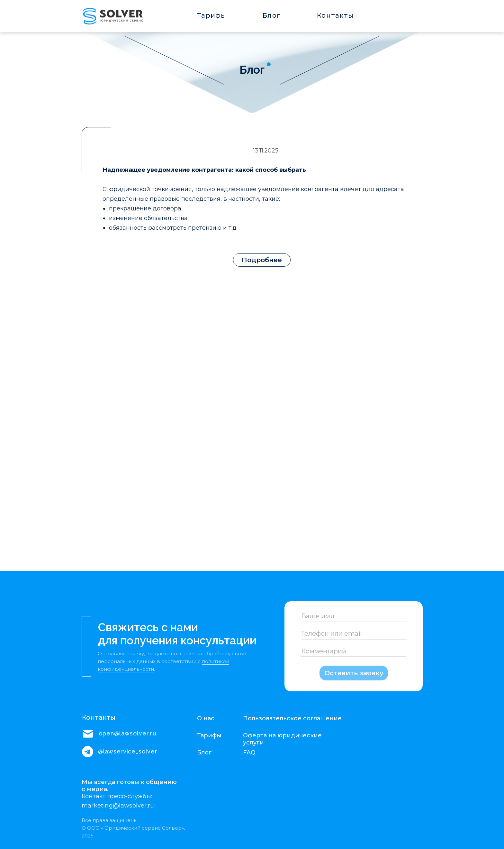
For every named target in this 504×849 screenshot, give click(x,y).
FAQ (249, 752)
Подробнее (262, 260)
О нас (206, 718)
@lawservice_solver (128, 751)
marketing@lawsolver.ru (118, 806)
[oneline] (354, 634)
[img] (113, 15)
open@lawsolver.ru (127, 733)
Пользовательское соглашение (292, 718)
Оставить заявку (354, 673)
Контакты (335, 15)
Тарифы (212, 15)
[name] (354, 616)
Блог (272, 15)
